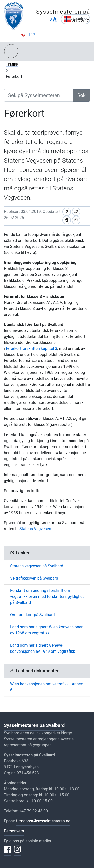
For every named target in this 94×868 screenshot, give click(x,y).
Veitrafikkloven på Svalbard (34, 578)
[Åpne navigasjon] (11, 51)
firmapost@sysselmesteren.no (43, 821)
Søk (82, 95)
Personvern (14, 831)
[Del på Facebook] (67, 212)
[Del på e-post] (76, 220)
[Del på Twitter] (76, 212)
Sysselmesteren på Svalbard (34, 725)
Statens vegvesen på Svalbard (37, 566)
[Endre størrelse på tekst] (53, 20)
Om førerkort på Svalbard (32, 615)
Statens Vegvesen (35, 529)
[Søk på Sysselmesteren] (38, 95)
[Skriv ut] (67, 220)
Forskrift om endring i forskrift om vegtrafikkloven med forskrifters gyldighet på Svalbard (47, 597)
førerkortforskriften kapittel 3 (31, 349)
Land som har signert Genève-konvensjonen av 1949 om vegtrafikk (43, 648)
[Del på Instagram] (17, 852)
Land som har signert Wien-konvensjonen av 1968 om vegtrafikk (47, 630)
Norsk (80, 19)
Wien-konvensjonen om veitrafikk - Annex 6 (46, 687)
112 (32, 35)
